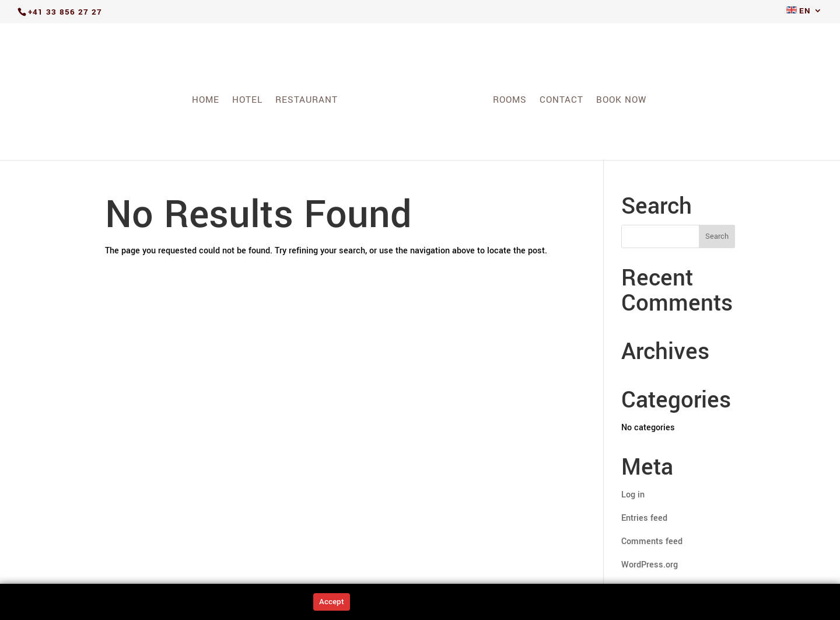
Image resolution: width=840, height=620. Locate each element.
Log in (633, 495)
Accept (332, 602)
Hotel (247, 101)
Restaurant (307, 101)
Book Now (622, 101)
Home (206, 101)
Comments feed (652, 541)
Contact (561, 101)
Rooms (510, 101)
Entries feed (644, 518)
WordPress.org (650, 565)
